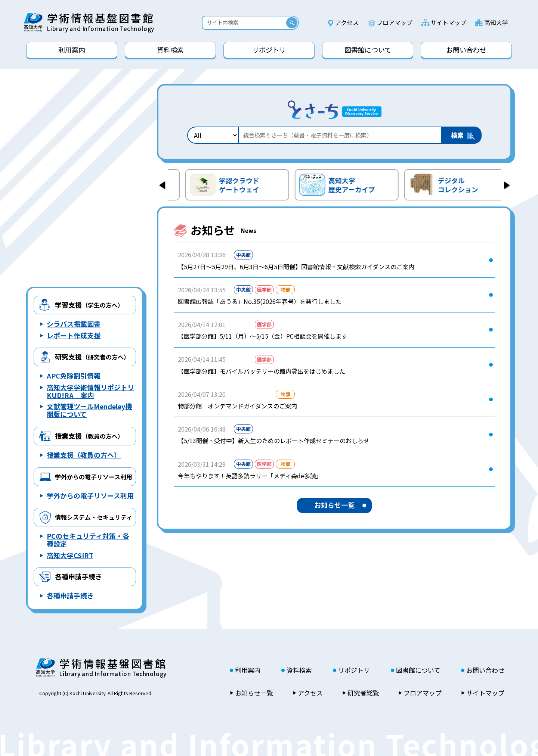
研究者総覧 (363, 693)
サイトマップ (448, 22)
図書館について (418, 670)
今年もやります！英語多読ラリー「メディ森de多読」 (250, 476)
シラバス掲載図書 (74, 324)
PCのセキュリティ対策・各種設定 (88, 540)
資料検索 (299, 670)
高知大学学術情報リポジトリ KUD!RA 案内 (90, 391)
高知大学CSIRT (70, 555)
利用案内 (248, 670)
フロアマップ (395, 22)
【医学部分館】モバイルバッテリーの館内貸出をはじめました (262, 371)
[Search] (246, 22)
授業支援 (89, 436)
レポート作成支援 (74, 335)
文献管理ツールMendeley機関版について (89, 410)
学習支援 (89, 305)
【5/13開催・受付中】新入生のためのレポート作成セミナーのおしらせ (274, 441)
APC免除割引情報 (74, 376)
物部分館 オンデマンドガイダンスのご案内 (237, 406)
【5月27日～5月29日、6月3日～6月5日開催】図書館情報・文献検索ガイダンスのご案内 (296, 267)
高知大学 (496, 22)
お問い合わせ (485, 670)
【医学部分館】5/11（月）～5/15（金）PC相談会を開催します (263, 336)
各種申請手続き (78, 576)
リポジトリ (354, 670)
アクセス (347, 22)
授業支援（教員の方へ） (84, 455)
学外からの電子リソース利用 (90, 495)
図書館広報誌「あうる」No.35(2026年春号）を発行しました (260, 301)
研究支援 (92, 357)
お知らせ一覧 (334, 505)
